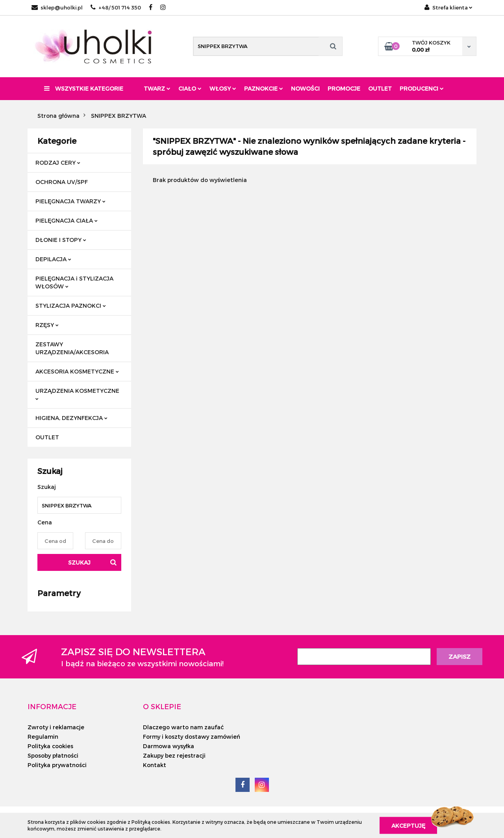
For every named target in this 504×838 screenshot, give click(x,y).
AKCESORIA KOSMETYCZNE (77, 371)
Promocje (344, 88)
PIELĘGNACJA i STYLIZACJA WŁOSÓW (74, 282)
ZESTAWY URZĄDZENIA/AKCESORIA (72, 348)
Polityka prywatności (57, 765)
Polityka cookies (50, 746)
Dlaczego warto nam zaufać (183, 727)
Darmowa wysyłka (169, 746)
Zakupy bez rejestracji (174, 755)
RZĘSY (47, 325)
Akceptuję (408, 825)
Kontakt (155, 765)
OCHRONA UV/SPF (62, 182)
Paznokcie (264, 88)
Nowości (305, 88)
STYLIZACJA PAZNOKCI (71, 306)
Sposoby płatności (53, 755)
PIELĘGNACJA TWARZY (70, 201)
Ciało (190, 88)
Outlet (380, 88)
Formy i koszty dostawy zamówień (192, 737)
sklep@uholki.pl (57, 7)
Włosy (223, 88)
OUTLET (47, 437)
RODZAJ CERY (58, 163)
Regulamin (43, 737)
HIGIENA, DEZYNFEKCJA (71, 418)
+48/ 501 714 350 (116, 7)
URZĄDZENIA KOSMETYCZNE (77, 394)
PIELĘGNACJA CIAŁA (67, 220)
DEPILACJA (53, 259)
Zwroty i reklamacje (56, 727)
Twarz (157, 88)
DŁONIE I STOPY (61, 240)
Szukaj (79, 562)
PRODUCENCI (422, 88)
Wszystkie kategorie (84, 88)
